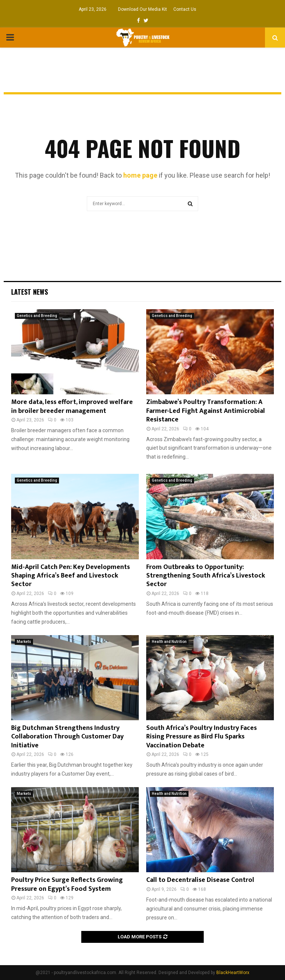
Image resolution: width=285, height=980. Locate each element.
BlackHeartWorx (233, 973)
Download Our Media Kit (142, 9)
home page (140, 175)
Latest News (30, 292)
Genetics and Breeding (37, 316)
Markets (24, 642)
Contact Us (185, 9)
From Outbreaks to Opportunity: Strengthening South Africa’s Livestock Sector (206, 576)
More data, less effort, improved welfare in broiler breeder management (72, 406)
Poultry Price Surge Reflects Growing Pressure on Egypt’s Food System (67, 884)
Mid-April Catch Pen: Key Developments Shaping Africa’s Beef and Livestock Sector (71, 576)
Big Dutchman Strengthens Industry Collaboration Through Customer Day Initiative (67, 737)
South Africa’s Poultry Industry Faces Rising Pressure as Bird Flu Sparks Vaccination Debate (202, 737)
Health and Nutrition (169, 642)
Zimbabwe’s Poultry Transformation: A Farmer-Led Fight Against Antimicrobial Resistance (206, 411)
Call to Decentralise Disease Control (200, 880)
